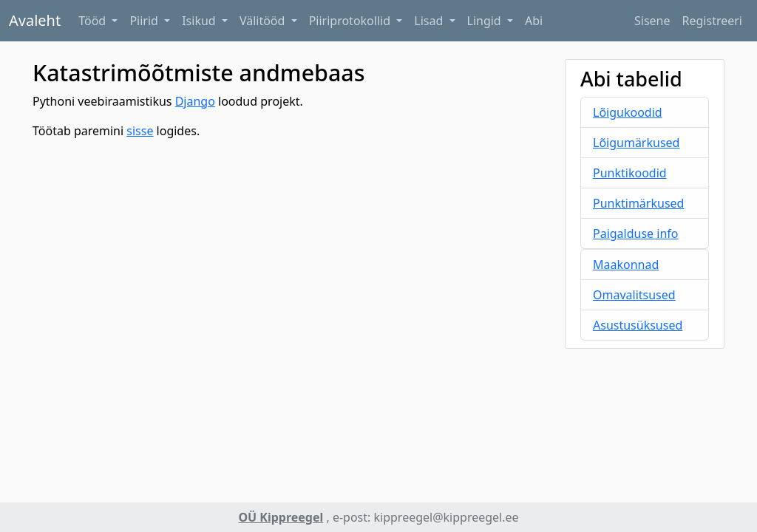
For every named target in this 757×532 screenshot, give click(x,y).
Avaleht (35, 20)
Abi (534, 21)
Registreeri (712, 21)
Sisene (652, 21)
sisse (140, 131)
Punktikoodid (630, 173)
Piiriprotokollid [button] (352, 21)
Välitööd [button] (264, 21)
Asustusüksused (638, 325)
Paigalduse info (636, 233)
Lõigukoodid (628, 112)
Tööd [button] (94, 21)
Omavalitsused (634, 295)
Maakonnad (626, 265)
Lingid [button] (486, 21)
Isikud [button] (200, 21)
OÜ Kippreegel (281, 517)
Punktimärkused (638, 203)
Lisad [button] (430, 21)
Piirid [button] (145, 21)
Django (195, 101)
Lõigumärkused (636, 143)
